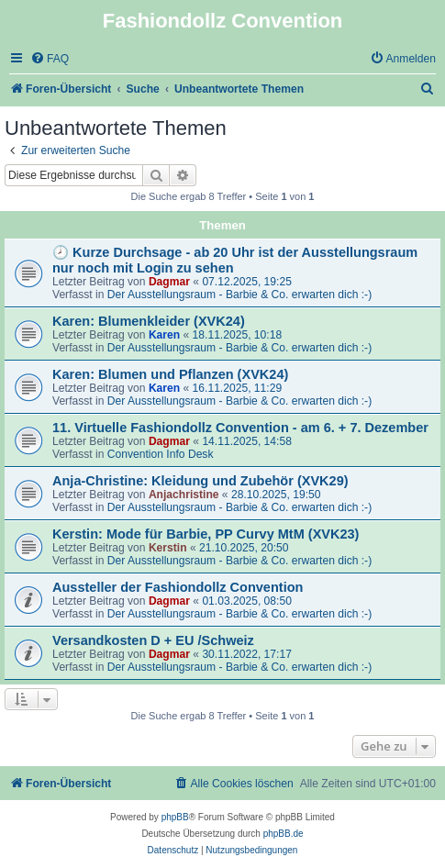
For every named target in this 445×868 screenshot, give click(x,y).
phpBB (175, 817)
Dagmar (169, 282)
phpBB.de (284, 834)
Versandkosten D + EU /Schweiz (153, 640)
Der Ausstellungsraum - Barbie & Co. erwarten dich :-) (239, 295)
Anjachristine (184, 495)
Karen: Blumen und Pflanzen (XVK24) (170, 374)
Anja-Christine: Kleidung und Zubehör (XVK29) (200, 481)
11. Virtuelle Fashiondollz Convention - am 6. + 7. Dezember (240, 428)
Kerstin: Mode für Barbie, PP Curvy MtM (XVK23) (206, 534)
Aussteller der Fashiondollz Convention (178, 587)
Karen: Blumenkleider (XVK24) (149, 321)
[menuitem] (50, 59)
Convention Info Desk (161, 454)
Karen (164, 335)
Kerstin (168, 548)
